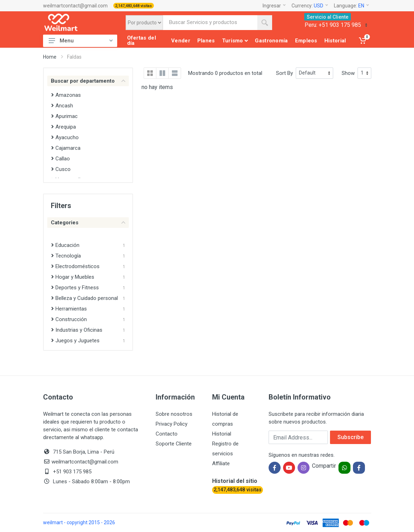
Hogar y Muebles (73, 277)
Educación (65, 245)
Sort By (284, 73)
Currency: (310, 6)
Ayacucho (65, 137)
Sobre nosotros (174, 414)
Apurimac (64, 116)
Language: (351, 6)
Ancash (62, 106)
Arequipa (64, 127)
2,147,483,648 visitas (133, 6)
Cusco (61, 169)
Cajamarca (66, 148)
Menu (81, 41)
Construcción (69, 319)
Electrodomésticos (75, 266)
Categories (88, 223)
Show (348, 73)
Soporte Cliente (174, 444)
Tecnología (66, 256)
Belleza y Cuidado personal (85, 298)
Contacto (167, 434)
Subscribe (350, 437)
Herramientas (69, 309)
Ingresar (274, 6)
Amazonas (66, 95)
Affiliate (221, 463)
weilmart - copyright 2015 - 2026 (79, 522)
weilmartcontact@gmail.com (75, 6)
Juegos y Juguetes (75, 341)
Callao (61, 159)
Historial (222, 434)
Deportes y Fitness (75, 288)
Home (50, 57)
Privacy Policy (172, 424)
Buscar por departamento (88, 81)
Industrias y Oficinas (77, 330)
